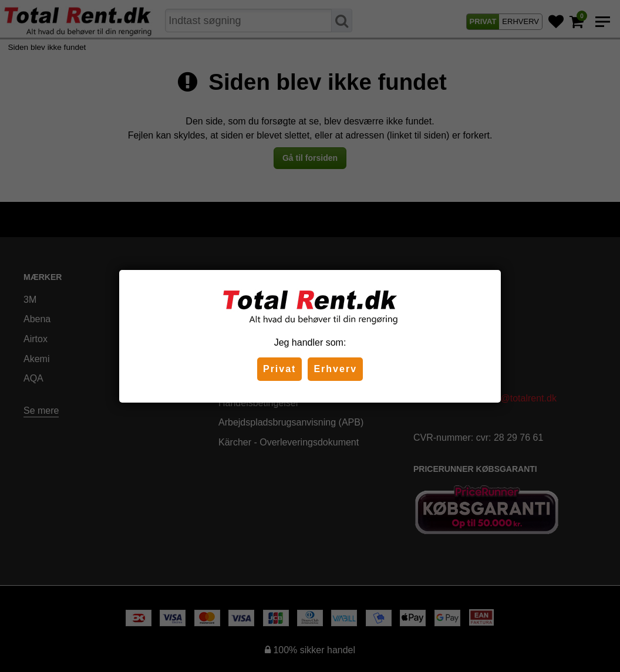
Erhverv (335, 369)
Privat (279, 369)
